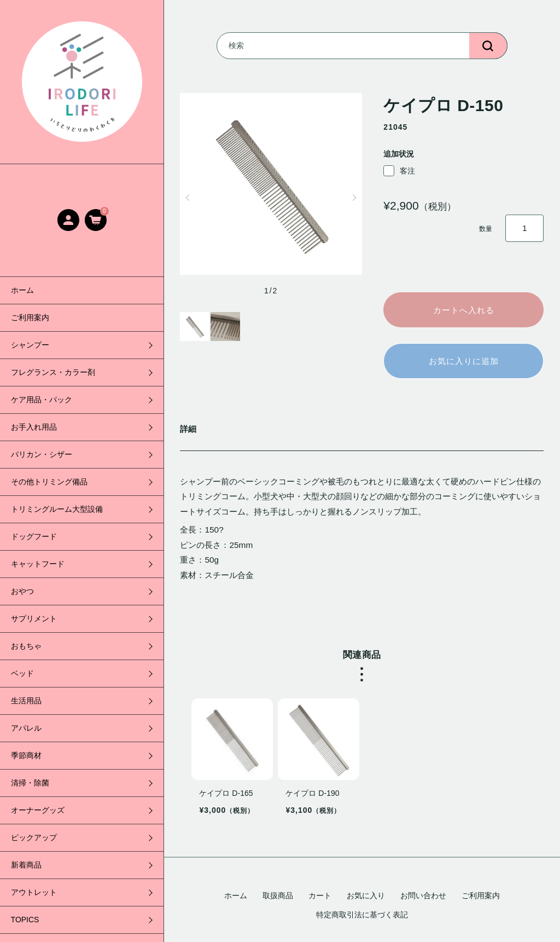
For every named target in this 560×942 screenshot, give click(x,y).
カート (320, 895)
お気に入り (366, 895)
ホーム (22, 290)
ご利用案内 (30, 317)
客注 (399, 171)
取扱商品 (278, 895)
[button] (187, 198)
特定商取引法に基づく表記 (362, 915)
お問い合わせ (423, 895)
